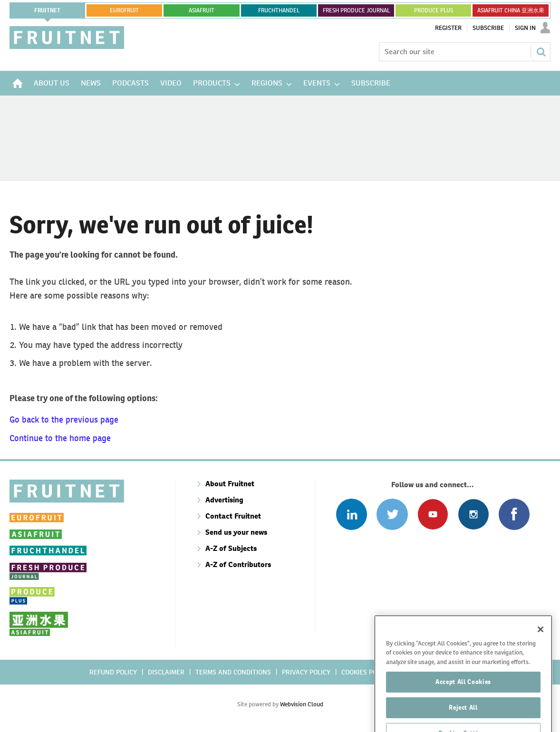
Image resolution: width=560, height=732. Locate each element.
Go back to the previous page (64, 419)
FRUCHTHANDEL (279, 10)
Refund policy (113, 672)
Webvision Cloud (302, 704)
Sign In (525, 28)
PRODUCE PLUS (434, 10)
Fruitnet (47, 10)
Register (448, 28)
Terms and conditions (233, 672)
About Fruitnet (230, 484)
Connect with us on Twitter (392, 514)
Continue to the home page (60, 438)
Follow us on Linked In (352, 514)
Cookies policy (366, 672)
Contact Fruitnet (233, 516)
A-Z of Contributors (238, 564)
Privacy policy (306, 672)
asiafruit (202, 10)
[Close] (541, 657)
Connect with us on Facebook (514, 514)
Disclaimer (166, 672)
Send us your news (236, 532)
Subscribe (488, 28)
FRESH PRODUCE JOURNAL (356, 10)
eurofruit (124, 10)
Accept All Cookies (463, 709)
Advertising (224, 500)
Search (541, 52)
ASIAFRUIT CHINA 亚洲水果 (511, 10)
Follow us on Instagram (473, 514)
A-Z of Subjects (231, 548)
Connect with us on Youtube (433, 514)
